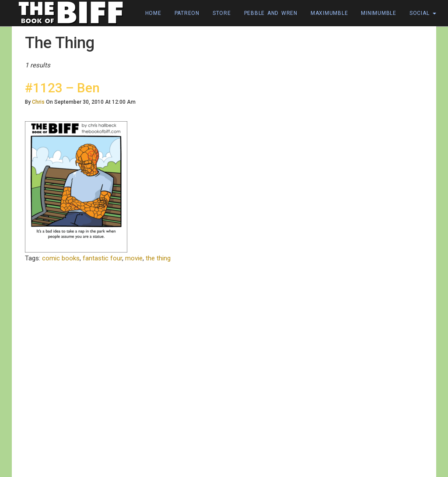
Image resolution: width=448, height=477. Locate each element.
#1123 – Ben (62, 88)
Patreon (187, 13)
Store (222, 13)
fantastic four (102, 258)
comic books (61, 258)
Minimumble (379, 13)
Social (423, 13)
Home (153, 13)
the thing (158, 258)
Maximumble (329, 13)
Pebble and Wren (271, 13)
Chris (38, 102)
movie (134, 258)
